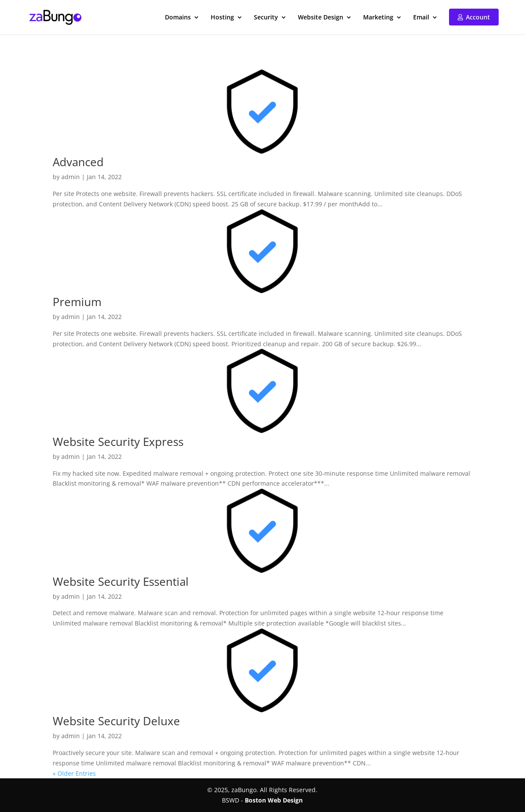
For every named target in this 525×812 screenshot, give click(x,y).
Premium (77, 302)
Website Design (321, 18)
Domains (178, 18)
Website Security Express (118, 442)
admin (71, 177)
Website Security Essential (121, 581)
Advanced (78, 162)
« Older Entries (74, 773)
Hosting (222, 18)
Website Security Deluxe (116, 721)
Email (421, 18)
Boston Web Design (274, 800)
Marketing (378, 18)
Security (266, 18)
